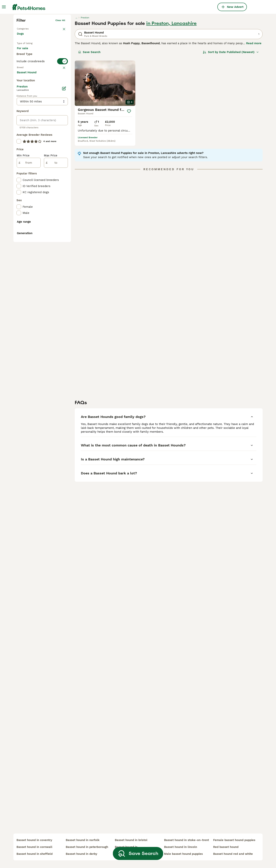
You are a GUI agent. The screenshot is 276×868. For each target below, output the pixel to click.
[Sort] (231, 111)
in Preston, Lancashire (171, 83)
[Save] (129, 171)
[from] (29, 313)
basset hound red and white (233, 854)
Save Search (89, 111)
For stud (26, 121)
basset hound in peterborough (87, 847)
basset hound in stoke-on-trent (186, 840)
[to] (56, 313)
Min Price (23, 306)
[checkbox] (19, 162)
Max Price (51, 306)
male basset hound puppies (183, 854)
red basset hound (226, 847)
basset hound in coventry (34, 840)
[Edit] (64, 239)
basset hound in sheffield (34, 854)
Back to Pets (24, 87)
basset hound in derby (81, 854)
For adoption (48, 111)
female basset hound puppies (234, 840)
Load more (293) (32, 222)
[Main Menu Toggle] (4, 7)
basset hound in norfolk (83, 840)
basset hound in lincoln (181, 847)
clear (62, 143)
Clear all (60, 80)
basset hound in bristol (131, 840)
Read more (254, 103)
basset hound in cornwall (34, 847)
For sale (26, 111)
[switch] (42, 135)
